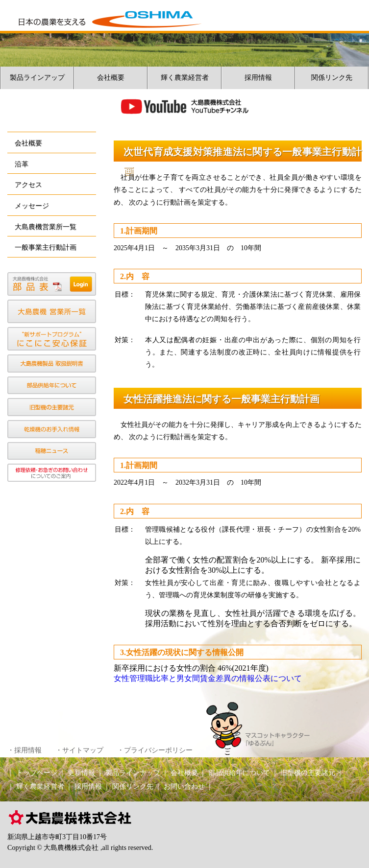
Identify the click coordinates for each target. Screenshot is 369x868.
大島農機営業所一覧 (46, 227)
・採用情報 (25, 750)
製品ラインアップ (37, 78)
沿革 (22, 164)
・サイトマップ (79, 750)
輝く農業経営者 (185, 78)
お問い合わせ (184, 786)
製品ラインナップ (133, 773)
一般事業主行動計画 (46, 247)
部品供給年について (239, 773)
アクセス (28, 185)
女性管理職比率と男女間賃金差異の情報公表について (208, 678)
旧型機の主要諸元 (308, 773)
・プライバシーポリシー (155, 750)
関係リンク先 (332, 78)
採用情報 (258, 78)
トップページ (37, 773)
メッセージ (32, 206)
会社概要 (111, 78)
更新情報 (81, 773)
